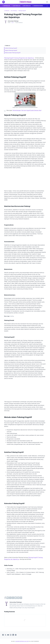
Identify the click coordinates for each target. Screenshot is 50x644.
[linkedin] (13, 635)
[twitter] (10, 598)
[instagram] (11, 635)
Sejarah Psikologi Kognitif (11, 50)
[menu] (4, 2)
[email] (21, 598)
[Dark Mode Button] (47, 2)
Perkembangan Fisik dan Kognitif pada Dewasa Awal (27, 110)
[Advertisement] (25, 34)
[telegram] (16, 598)
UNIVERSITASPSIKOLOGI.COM (22, 641)
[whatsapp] (13, 598)
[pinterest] (18, 598)
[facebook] (8, 598)
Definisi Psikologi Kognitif (11, 48)
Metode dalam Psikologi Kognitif (13, 53)
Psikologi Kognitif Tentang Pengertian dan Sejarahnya (19, 58)
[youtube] (8, 635)
